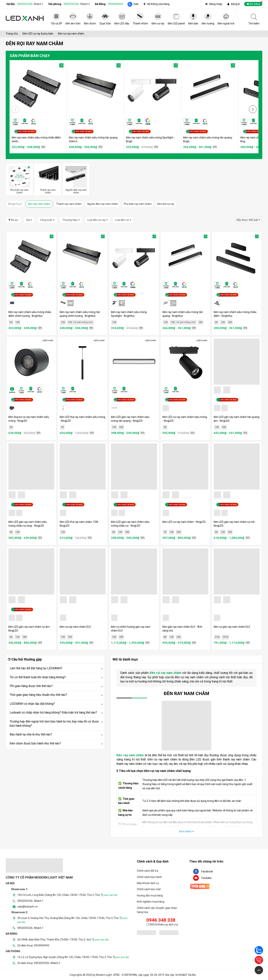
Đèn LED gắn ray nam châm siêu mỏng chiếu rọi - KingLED (130, 524)
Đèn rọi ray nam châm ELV (75, 627)
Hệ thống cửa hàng (158, 4)
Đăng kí (235, 4)
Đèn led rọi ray (166, 204)
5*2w (217, 637)
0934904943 (116, 4)
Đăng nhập (216, 4)
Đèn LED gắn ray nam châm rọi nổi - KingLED (235, 524)
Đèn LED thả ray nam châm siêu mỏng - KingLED (82, 419)
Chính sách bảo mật (149, 889)
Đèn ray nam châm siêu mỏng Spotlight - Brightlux (129, 314)
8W (165, 637)
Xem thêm (186, 831)
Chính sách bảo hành (149, 877)
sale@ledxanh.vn (28, 907)
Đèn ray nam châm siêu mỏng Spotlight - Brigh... (150, 139)
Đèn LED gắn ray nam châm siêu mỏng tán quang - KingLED (130, 419)
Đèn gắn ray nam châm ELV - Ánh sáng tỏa (182, 629)
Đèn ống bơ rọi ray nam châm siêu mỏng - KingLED (29, 419)
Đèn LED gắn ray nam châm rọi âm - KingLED (30, 629)
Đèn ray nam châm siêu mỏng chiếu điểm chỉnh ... (36, 139)
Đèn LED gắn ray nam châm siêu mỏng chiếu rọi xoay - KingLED (28, 524)
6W (11, 322)
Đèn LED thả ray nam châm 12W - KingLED (80, 524)
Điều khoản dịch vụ (148, 883)
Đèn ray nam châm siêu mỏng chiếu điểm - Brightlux (235, 314)
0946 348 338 (161, 920)
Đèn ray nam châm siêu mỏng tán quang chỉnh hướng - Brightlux (80, 314)
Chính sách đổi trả (148, 871)
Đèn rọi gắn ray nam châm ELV (232, 627)
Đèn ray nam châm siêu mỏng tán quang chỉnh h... (93, 139)
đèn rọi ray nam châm (165, 673)
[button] (253, 109)
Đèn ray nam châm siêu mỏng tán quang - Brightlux (183, 314)
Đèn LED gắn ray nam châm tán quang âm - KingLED (237, 419)
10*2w (225, 637)
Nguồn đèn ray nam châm (103, 204)
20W (121, 427)
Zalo (136, 4)
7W (62, 427)
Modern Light (104, 975)
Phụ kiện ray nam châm (138, 204)
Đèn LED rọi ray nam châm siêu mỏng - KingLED (185, 419)
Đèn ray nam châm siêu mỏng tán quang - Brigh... (208, 139)
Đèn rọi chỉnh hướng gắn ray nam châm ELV (131, 629)
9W (165, 427)
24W (70, 637)
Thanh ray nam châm (69, 204)
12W (18, 322)
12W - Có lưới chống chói (80, 322)
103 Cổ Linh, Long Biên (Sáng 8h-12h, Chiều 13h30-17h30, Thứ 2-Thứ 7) (67, 895)
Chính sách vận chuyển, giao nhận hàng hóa (157, 910)
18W (201, 322)
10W (114, 427)
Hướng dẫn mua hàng (150, 896)
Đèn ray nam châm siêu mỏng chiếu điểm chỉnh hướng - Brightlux (30, 314)
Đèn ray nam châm (39, 204)
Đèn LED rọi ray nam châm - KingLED (184, 522)
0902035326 (30, 4)
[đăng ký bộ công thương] (146, 933)
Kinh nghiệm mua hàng (151, 902)
